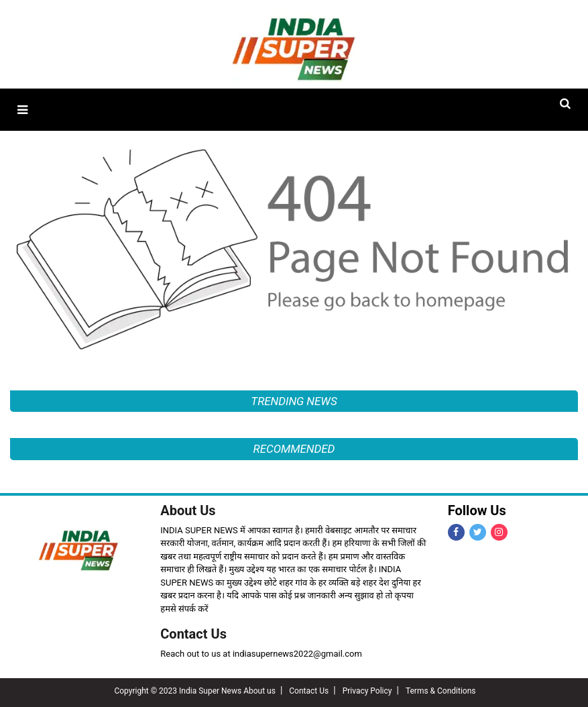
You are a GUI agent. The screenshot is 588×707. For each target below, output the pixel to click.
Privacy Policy (367, 691)
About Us (188, 510)
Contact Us (193, 634)
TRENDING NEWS (294, 401)
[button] (22, 110)
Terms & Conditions (441, 691)
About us (259, 691)
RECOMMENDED (294, 449)
